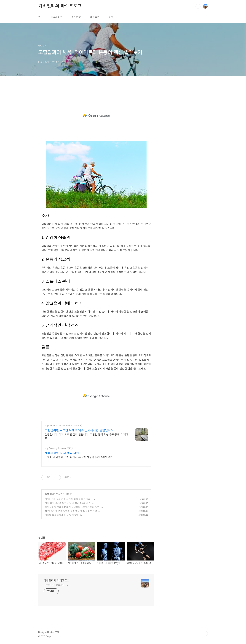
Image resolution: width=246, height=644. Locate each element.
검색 (198, 6)
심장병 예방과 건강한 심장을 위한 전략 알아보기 (68, 499)
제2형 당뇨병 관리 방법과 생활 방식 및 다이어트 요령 (71, 511)
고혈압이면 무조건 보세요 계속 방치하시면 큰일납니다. (80, 430)
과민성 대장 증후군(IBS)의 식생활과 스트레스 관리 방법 (72, 507)
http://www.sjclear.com (56, 448)
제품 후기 (95, 17)
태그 (111, 17)
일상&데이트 (56, 17)
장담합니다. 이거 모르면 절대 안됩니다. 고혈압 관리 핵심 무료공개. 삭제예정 (87, 436)
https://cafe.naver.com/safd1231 (60, 426)
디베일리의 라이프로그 (60, 6)
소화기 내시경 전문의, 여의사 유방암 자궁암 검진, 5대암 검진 (79, 457)
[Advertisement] (96, 116)
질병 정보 (49, 494)
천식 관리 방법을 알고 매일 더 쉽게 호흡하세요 (68, 503)
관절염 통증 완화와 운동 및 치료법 (62, 515)
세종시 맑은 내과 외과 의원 (62, 453)
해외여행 (76, 17)
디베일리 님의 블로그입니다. (56, 585)
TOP (205, 633)
